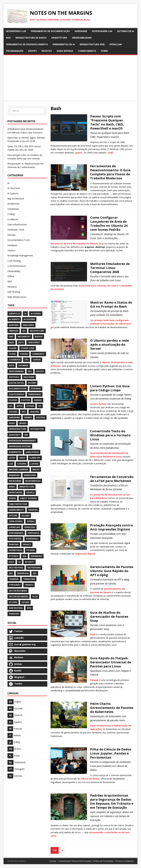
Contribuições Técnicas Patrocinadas (75, 861)
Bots (21, 342)
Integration (37, 429)
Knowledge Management (20, 256)
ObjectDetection (18, 504)
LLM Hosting (14, 261)
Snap (93, 634)
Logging (22, 464)
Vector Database (18, 591)
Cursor (37, 360)
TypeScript (15, 585)
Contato (53, 861)
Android (14, 331)
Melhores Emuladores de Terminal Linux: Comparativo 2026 (110, 268)
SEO (11, 573)
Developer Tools (16, 230)
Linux (22, 458)
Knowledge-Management (22, 441)
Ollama (25, 516)
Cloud (12, 354)
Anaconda (28, 325)
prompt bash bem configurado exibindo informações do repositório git (91, 324)
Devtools (14, 377)
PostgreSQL (15, 539)
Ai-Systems (29, 319)
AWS (11, 337)
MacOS (36, 469)
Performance (16, 533)
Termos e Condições (124, 861)
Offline (11, 276)
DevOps (12, 235)
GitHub (30, 406)
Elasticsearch (16, 394)
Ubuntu (29, 585)
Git (11, 406)
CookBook (15, 360)
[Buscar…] (27, 111)
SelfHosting (34, 568)
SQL (35, 573)
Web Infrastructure (17, 297)
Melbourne (15, 481)
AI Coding (36, 314)
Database (23, 365)
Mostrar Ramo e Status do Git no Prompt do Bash (111, 304)
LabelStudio (32, 452)
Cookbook (13, 219)
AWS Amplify (24, 337)
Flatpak (94, 680)
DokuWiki (36, 389)
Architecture (14, 204)
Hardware (12, 245)
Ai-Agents (14, 319)
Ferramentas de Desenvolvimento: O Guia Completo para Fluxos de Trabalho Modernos (110, 172)
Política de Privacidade (103, 861)
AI (8, 183)
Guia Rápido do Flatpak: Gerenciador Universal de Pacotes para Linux (111, 662)
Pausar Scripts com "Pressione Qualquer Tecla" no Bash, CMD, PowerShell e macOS (107, 122)
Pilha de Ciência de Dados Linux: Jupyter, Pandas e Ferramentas (111, 753)
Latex (12, 458)
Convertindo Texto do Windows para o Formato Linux (110, 435)
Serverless (23, 573)
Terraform (29, 579)
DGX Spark (29, 377)
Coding (11, 214)
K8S (26, 435)
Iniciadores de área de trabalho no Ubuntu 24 (76, 244)
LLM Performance (17, 266)
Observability (14, 271)
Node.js (30, 492)
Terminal (14, 579)
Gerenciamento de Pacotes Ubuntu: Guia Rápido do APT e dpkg (112, 571)
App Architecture (16, 199)
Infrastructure (18, 429)
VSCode (25, 602)
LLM (11, 464)
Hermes (28, 417)
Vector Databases (19, 596)
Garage (38, 400)
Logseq (35, 464)
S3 (19, 562)
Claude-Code (28, 348)
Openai (31, 521)
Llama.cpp (35, 458)
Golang (13, 412)
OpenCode (30, 527)
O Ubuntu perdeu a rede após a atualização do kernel (110, 344)
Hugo (12, 423)
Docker (32, 383)
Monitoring (16, 492)
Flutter (26, 400)
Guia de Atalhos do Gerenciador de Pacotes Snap (109, 617)
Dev (30, 371)
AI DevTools (14, 188)
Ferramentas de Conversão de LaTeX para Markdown (112, 479)
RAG (10, 281)
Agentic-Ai (15, 314)
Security (29, 562)
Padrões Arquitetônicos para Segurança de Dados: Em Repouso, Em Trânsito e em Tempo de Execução (112, 801)
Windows (14, 614)
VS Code (13, 602)
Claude (13, 348)
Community (38, 354)
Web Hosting (16, 608)
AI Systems (13, 193)
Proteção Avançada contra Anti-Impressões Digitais (112, 527)
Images (23, 423)
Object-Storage (28, 498)
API (24, 331)
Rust (12, 562)
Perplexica (33, 533)
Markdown (30, 475)
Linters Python (98, 404)
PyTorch (14, 556)
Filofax (13, 400)
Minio (12, 487)
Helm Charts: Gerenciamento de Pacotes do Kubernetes (112, 708)
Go (40, 406)
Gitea (19, 406)
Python (31, 550)
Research (12, 287)
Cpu (27, 360)
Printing (14, 544)
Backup (39, 337)
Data (12, 365)
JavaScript (15, 435)
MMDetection (27, 487)
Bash (12, 342)
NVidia (12, 498)
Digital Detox (16, 383)
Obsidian (33, 510)
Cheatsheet (13, 209)
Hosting (41, 417)
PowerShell (32, 539)
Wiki (29, 608)
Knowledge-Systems (20, 446)
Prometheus (16, 550)
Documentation (18, 389)
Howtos (11, 250)
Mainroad (14, 475)
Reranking (36, 556)
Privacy (27, 544)
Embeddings (35, 394)
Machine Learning (19, 469)
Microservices (33, 481)
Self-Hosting (14, 292)
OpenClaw (14, 527)
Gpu (24, 412)
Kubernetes (15, 452)
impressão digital (85, 554)
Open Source (16, 521)
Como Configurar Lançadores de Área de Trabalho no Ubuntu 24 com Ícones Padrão (109, 224)
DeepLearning (16, 371)
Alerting (14, 325)
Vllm (35, 596)
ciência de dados (90, 779)
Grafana (35, 412)
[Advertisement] (71, 78)
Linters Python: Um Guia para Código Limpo (110, 388)
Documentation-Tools (19, 240)
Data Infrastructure (17, 224)
